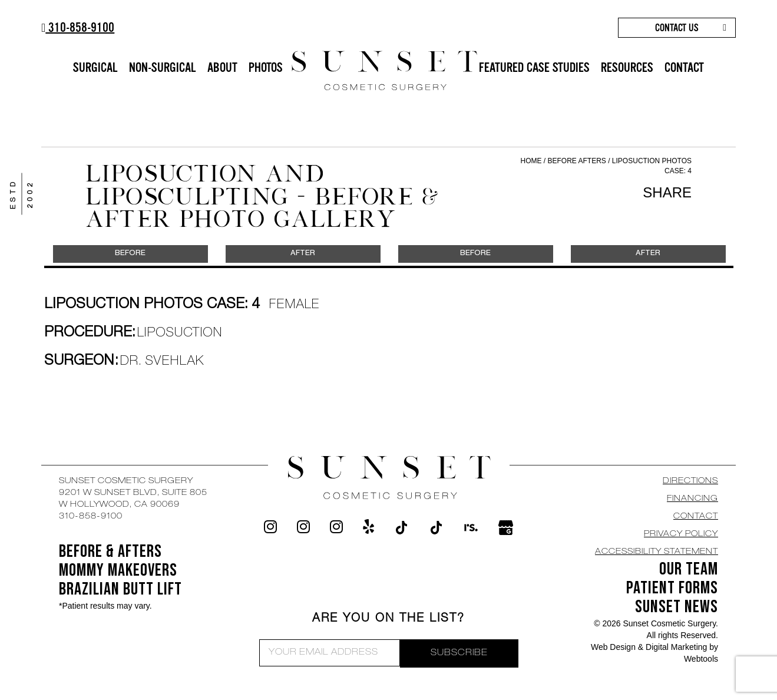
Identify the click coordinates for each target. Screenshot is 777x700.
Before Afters (578, 161)
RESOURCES (627, 67)
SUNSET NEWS (677, 607)
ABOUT (222, 67)
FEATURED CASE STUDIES (534, 67)
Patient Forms (672, 588)
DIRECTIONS (690, 481)
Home (531, 161)
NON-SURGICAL (163, 67)
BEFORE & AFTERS (110, 552)
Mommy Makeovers (118, 570)
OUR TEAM (689, 569)
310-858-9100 (78, 27)
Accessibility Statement (657, 552)
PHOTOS (266, 67)
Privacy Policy (681, 534)
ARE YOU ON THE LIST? (388, 619)
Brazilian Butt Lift (120, 589)
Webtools (701, 659)
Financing (692, 499)
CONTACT (684, 67)
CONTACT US (677, 28)
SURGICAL (95, 67)
